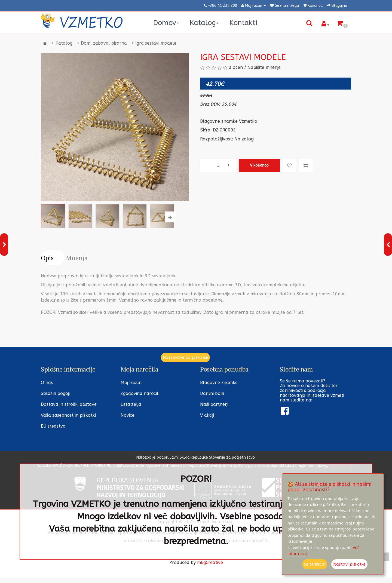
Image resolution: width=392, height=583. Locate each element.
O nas (47, 383)
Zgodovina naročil (140, 393)
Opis (47, 258)
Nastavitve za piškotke (185, 357)
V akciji (207, 415)
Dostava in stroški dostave (69, 404)
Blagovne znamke (219, 383)
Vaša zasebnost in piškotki (68, 415)
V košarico (259, 165)
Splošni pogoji (55, 393)
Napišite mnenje (264, 67)
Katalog (64, 43)
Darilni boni (212, 393)
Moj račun (131, 383)
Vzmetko (248, 121)
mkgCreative (210, 562)
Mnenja (77, 258)
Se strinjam (315, 564)
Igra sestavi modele (156, 43)
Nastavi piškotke (350, 564)
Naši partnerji (214, 404)
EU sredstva (53, 426)
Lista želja (131, 404)
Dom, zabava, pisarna (104, 43)
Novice (128, 415)
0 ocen (236, 67)
